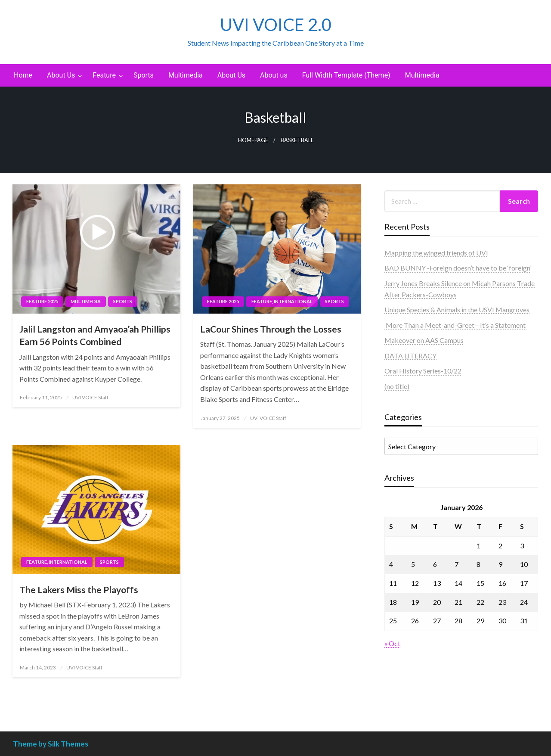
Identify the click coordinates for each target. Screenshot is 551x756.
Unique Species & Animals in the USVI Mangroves (457, 310)
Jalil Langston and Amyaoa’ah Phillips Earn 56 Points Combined (95, 335)
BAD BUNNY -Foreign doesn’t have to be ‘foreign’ (458, 268)
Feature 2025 (42, 301)
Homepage (253, 140)
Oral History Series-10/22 (423, 371)
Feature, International (282, 301)
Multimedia (186, 75)
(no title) (397, 386)
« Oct (392, 643)
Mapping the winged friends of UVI (436, 253)
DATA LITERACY (410, 356)
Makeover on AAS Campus (424, 340)
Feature (104, 75)
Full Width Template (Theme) (346, 75)
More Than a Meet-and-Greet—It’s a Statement (456, 325)
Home (23, 75)
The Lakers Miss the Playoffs (79, 590)
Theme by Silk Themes (51, 744)
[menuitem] (23, 75)
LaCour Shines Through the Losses (271, 329)
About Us (61, 75)
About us (274, 75)
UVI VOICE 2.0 (276, 25)
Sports (144, 75)
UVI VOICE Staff (90, 397)
